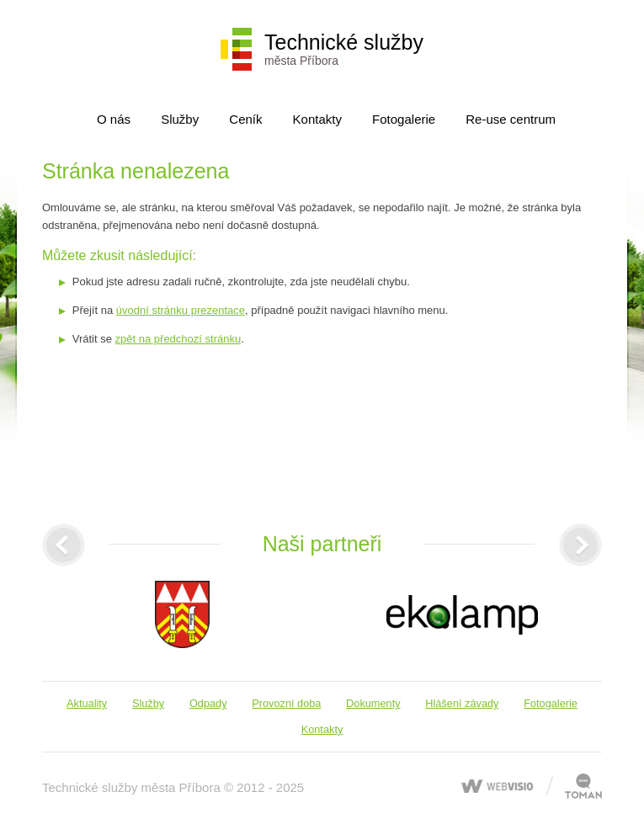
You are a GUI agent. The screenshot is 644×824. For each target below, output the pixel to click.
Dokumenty (373, 703)
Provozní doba (286, 703)
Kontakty (317, 119)
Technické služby (344, 48)
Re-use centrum (511, 119)
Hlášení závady (462, 703)
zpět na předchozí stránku (178, 339)
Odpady (208, 703)
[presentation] (64, 545)
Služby (180, 119)
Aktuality (87, 703)
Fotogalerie (404, 119)
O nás (114, 119)
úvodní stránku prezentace (181, 310)
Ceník (245, 119)
